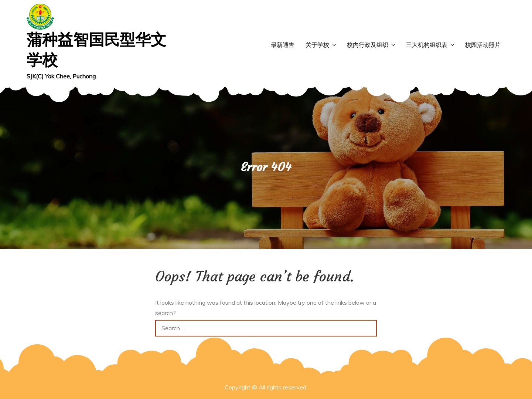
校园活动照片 (483, 45)
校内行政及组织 (368, 45)
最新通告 (283, 45)
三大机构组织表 (427, 45)
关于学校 (317, 45)
